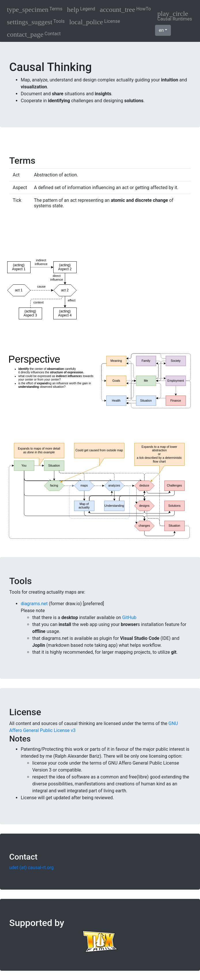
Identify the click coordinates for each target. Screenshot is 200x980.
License (95, 22)
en (161, 30)
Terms (35, 10)
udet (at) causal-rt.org (31, 868)
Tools (36, 22)
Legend (81, 10)
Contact (34, 34)
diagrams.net (34, 604)
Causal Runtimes (175, 16)
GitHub (129, 617)
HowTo (125, 10)
